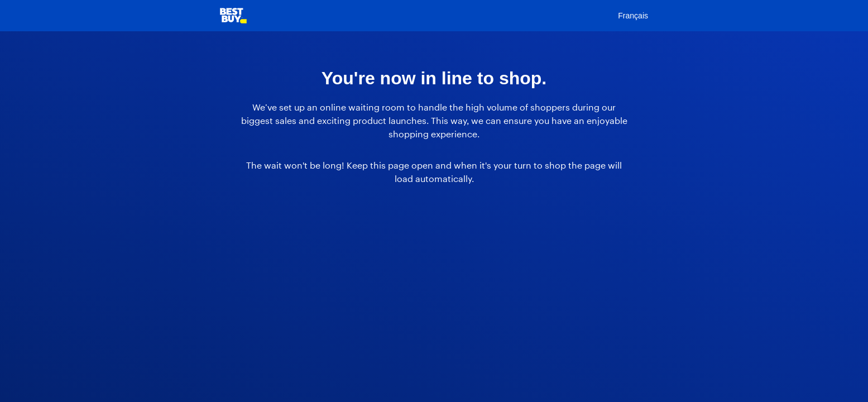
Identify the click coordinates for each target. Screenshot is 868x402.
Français (633, 16)
